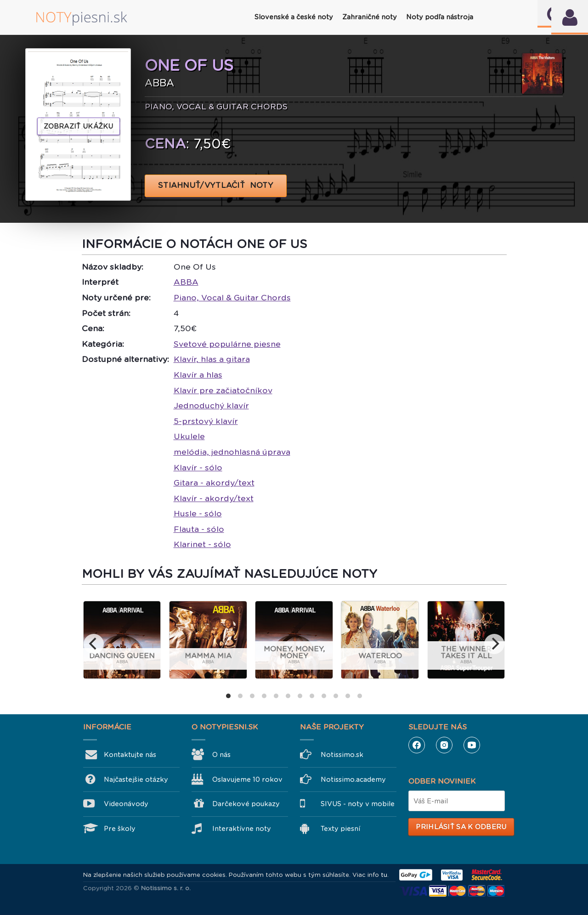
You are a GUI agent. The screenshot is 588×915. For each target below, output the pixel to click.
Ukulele (189, 436)
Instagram (444, 745)
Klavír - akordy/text (214, 498)
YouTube (472, 745)
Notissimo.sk (342, 755)
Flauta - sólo (199, 529)
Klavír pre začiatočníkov (223, 390)
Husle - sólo (198, 514)
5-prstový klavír (206, 421)
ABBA (186, 282)
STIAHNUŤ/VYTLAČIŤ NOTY (216, 185)
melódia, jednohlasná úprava (232, 452)
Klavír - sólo (198, 468)
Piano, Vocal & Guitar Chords (232, 298)
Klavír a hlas (198, 375)
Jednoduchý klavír (211, 406)
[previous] (94, 644)
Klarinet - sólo (202, 544)
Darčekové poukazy (246, 804)
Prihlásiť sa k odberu (461, 827)
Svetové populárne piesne (227, 344)
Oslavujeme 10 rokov (247, 779)
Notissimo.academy (353, 779)
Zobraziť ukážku (79, 126)
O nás (221, 755)
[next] (494, 644)
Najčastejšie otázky (136, 779)
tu (384, 875)
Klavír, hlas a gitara (212, 359)
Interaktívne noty (242, 829)
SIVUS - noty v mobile (358, 804)
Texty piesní (340, 829)
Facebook (417, 745)
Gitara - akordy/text (214, 483)
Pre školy (120, 829)
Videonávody (126, 804)
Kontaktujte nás (130, 755)
